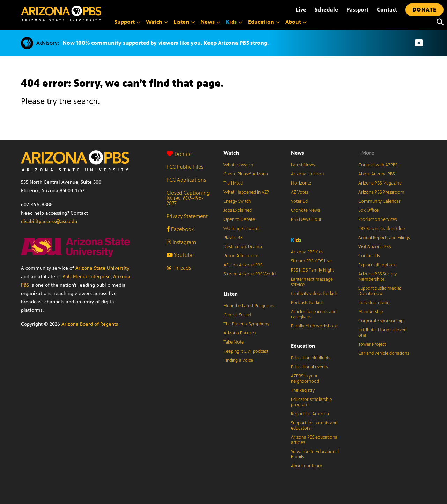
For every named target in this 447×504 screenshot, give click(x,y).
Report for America (310, 414)
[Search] (438, 22)
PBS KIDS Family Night (312, 270)
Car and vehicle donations (384, 353)
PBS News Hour (306, 219)
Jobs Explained (238, 210)
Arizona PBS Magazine (380, 183)
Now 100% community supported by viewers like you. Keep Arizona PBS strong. (166, 43)
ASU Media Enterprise (87, 277)
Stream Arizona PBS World (250, 274)
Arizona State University (102, 268)
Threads (179, 268)
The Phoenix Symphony (246, 324)
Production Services (378, 219)
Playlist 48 (233, 238)
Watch (231, 153)
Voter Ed (299, 201)
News (298, 153)
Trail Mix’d (233, 183)
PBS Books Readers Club (382, 229)
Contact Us (369, 256)
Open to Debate (239, 219)
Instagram (181, 242)
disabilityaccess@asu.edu (49, 221)
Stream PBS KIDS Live (311, 261)
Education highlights (310, 358)
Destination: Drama (243, 247)
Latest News (303, 165)
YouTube (180, 255)
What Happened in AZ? (246, 192)
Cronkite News (305, 210)
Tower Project (372, 344)
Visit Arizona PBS (375, 247)
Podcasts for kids (307, 303)
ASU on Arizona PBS (243, 265)
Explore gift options (377, 265)
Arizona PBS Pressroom (381, 192)
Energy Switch (237, 201)
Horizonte (301, 183)
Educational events (309, 367)
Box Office (368, 210)
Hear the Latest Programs (249, 306)
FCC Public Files (185, 167)
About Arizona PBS (376, 174)
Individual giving (374, 303)
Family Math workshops (314, 326)
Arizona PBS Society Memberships (378, 277)
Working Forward (241, 229)
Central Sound (237, 315)
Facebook (180, 229)
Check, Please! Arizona (246, 174)
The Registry (303, 390)
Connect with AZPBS (378, 165)
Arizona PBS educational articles (315, 440)
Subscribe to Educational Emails (315, 454)
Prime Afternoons (241, 256)
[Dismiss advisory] (419, 43)
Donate (179, 154)
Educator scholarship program (311, 402)
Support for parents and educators (314, 426)
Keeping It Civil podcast (246, 351)
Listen (231, 294)
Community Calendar (379, 201)
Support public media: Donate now (380, 291)
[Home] (61, 13)
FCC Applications (186, 180)
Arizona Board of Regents (90, 324)
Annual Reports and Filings (384, 238)
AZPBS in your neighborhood (305, 379)
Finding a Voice (238, 360)
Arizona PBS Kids (307, 252)
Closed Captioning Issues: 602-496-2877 (188, 198)
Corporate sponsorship (381, 321)
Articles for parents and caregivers (314, 314)
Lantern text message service (312, 282)
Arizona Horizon (307, 174)
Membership (371, 312)
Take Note (234, 342)
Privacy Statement (187, 216)
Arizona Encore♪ (240, 333)
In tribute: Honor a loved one (382, 333)
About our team (307, 466)
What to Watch (238, 165)
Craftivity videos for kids (314, 294)
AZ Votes (299, 192)
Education (303, 346)
